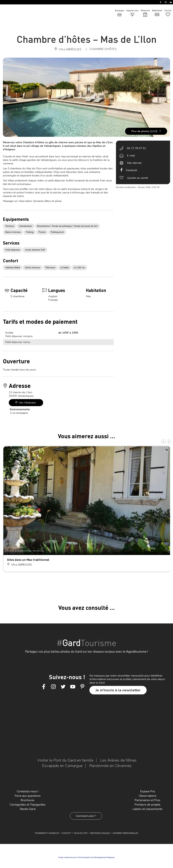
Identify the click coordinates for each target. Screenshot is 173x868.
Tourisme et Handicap (47, 833)
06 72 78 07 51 (136, 148)
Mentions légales (100, 833)
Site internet (134, 163)
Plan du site (81, 833)
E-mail (131, 156)
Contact (66, 833)
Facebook (131, 170)
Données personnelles (125, 833)
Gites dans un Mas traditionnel (28, 560)
